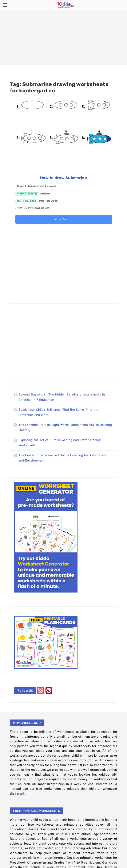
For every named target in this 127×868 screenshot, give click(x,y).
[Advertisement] (64, 33)
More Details (64, 219)
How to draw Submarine (64, 178)
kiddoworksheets (27, 194)
